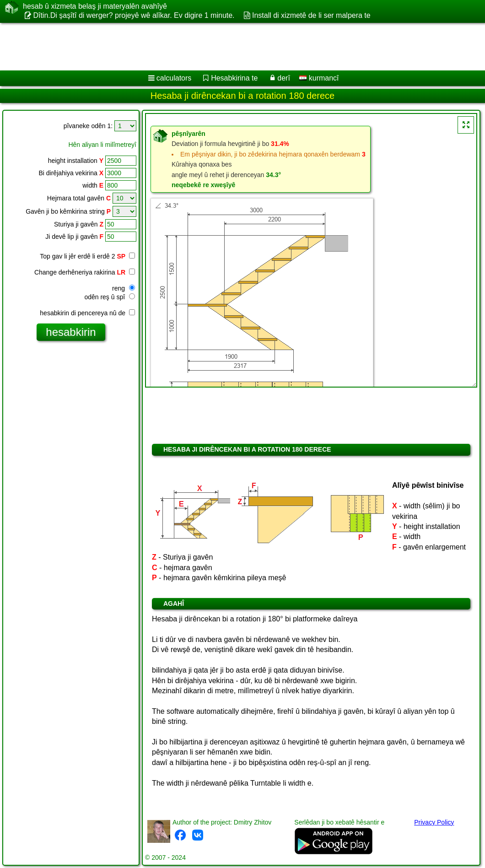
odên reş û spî (110, 297)
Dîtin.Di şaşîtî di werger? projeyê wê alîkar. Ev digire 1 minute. (134, 15)
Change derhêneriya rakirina (85, 272)
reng (124, 288)
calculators (174, 78)
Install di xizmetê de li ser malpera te (311, 15)
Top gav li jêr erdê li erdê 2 (87, 256)
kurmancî (319, 78)
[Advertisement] (234, 47)
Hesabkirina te (234, 78)
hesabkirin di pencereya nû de (87, 313)
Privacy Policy (434, 822)
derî (284, 78)
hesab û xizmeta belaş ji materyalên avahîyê (95, 6)
